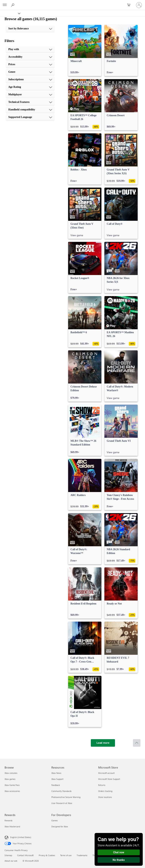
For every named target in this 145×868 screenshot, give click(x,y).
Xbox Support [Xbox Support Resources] (57, 779)
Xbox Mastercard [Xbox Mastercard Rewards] (12, 826)
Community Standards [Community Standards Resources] (61, 791)
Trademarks (82, 855)
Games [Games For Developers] (55, 820)
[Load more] (103, 743)
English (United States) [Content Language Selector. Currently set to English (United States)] (21, 837)
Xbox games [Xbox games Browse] (10, 779)
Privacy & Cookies (47, 855)
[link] (85, 50)
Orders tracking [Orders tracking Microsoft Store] (105, 791)
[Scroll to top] (137, 743)
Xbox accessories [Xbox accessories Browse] (12, 791)
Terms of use (66, 855)
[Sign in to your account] (139, 5)
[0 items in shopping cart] (130, 5)
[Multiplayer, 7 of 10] (30, 95)
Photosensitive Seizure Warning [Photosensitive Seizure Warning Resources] (66, 797)
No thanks (119, 860)
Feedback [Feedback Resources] (56, 785)
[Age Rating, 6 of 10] (30, 87)
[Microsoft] (72, 3)
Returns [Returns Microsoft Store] (102, 785)
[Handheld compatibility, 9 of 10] (30, 110)
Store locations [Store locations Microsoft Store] (105, 797)
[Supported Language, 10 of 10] (30, 117)
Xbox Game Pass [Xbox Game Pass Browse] (12, 785)
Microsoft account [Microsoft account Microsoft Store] (106, 773)
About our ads (11, 861)
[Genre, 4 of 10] (30, 72)
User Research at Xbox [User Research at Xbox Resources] (62, 803)
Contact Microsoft (25, 855)
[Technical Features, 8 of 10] (30, 102)
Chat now (119, 852)
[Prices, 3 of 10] (30, 64)
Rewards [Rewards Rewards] (8, 820)
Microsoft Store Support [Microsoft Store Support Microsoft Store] (109, 779)
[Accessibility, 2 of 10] (30, 57)
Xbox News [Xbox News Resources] (56, 773)
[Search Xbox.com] (13, 5)
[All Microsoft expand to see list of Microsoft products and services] (5, 5)
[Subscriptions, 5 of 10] (30, 79)
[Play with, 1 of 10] (30, 49)
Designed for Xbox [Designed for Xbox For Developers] (60, 826)
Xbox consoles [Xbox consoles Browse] (11, 773)
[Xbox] (10, 13)
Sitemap (8, 855)
